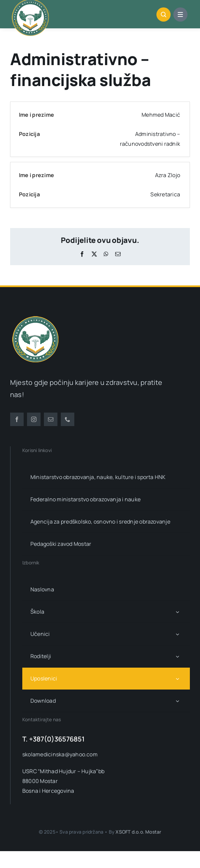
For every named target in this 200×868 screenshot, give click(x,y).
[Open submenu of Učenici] (177, 634)
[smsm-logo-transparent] (35, 317)
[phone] (68, 419)
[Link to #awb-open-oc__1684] (180, 15)
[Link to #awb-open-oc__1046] (164, 15)
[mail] (51, 419)
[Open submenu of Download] (177, 701)
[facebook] (17, 419)
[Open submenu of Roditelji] (177, 656)
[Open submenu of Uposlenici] (177, 679)
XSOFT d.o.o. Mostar (138, 832)
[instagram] (34, 419)
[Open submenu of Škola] (177, 612)
